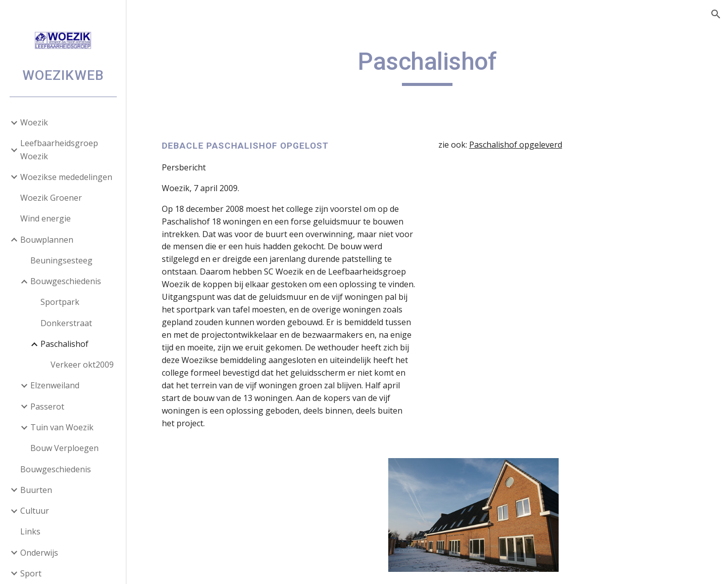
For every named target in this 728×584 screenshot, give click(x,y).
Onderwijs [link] (39, 553)
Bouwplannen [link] (47, 240)
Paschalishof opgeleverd (516, 145)
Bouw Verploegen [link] (64, 448)
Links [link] (30, 531)
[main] (427, 66)
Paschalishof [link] (64, 344)
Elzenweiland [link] (55, 385)
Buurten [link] (36, 490)
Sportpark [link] (60, 302)
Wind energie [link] (45, 218)
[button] (716, 14)
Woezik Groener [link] (51, 198)
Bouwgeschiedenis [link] (66, 281)
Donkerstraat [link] (66, 323)
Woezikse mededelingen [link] (66, 177)
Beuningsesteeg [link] (61, 260)
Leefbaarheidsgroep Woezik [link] (59, 149)
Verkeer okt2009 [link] (82, 365)
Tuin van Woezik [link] (62, 427)
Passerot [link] (47, 407)
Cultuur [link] (35, 511)
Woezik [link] (34, 122)
